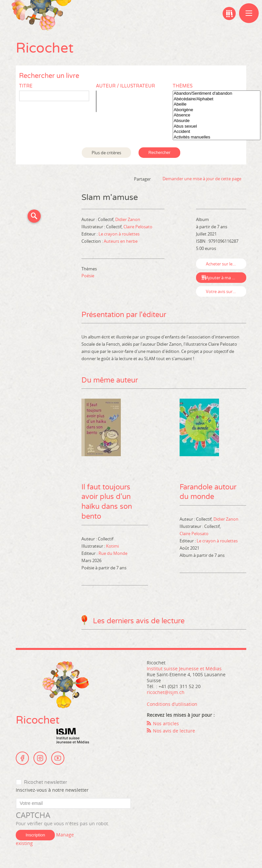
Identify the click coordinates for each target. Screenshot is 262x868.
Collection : (93, 241)
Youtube (58, 758)
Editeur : (90, 234)
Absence (217, 115)
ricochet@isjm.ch (166, 693)
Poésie (88, 276)
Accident (217, 132)
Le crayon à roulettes (119, 234)
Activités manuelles (217, 137)
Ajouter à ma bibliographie (226, 278)
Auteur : (90, 219)
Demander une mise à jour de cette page (202, 179)
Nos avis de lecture (174, 731)
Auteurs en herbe (121, 241)
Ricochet (45, 48)
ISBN (201, 241)
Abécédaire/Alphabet (217, 99)
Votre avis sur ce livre (226, 291)
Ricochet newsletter (45, 783)
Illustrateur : (94, 227)
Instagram (40, 758)
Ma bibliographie (229, 13)
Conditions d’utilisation (172, 704)
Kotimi (112, 546)
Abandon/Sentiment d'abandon (217, 94)
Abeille (217, 104)
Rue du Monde (113, 554)
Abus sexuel (217, 126)
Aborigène (217, 110)
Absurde (217, 121)
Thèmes (183, 86)
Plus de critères (106, 153)
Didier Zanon (128, 219)
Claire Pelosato (138, 227)
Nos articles (166, 724)
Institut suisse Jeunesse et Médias (73, 736)
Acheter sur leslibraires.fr (226, 264)
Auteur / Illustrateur (125, 86)
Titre (26, 86)
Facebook (22, 758)
